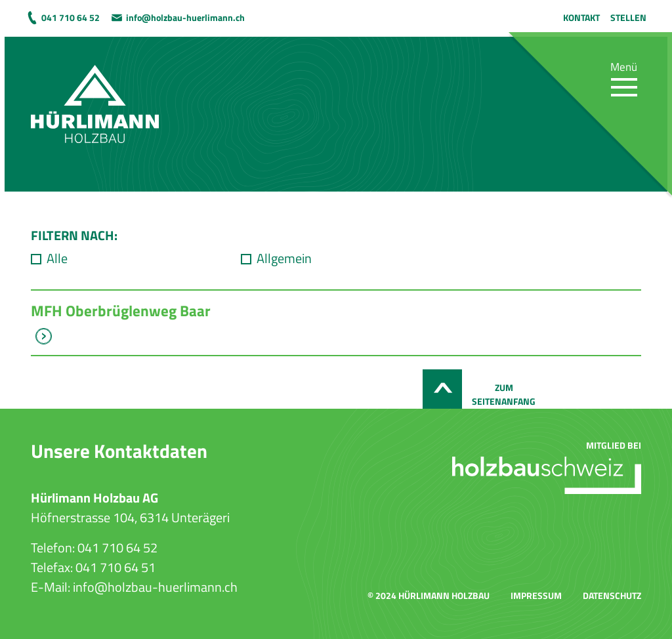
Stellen (628, 17)
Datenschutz (612, 595)
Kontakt (581, 17)
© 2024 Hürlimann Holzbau (429, 595)
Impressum (536, 595)
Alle (57, 258)
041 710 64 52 (71, 17)
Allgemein (284, 258)
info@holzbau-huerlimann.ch (185, 17)
